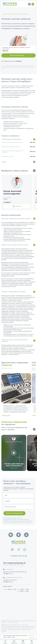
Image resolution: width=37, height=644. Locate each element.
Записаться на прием (17, 55)
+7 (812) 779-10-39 (19, 556)
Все (34, 171)
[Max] (25, 550)
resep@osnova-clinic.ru (19, 640)
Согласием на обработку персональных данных (17, 523)
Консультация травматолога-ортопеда (12, 142)
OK (32, 636)
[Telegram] (18, 550)
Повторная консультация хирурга (11, 147)
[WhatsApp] (12, 550)
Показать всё (6, 416)
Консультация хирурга (8, 157)
